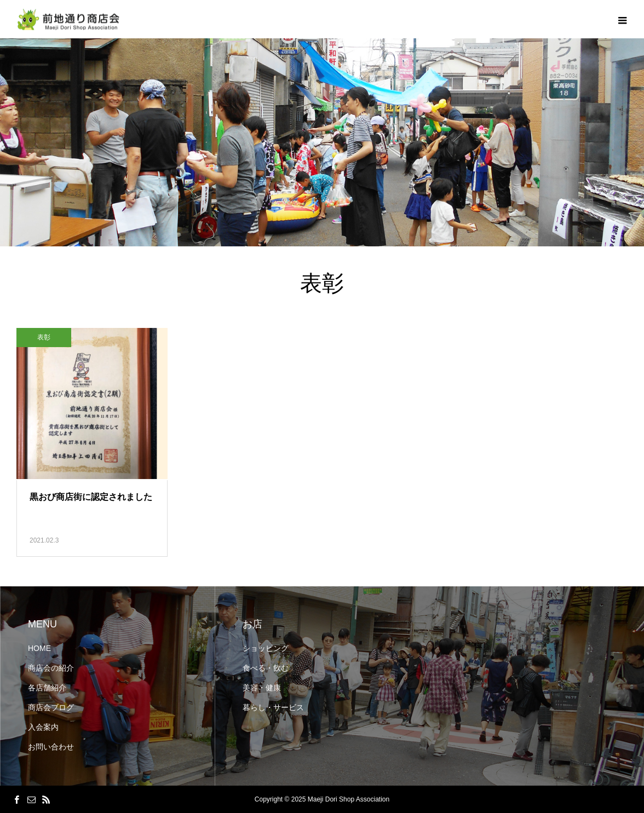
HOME (39, 648)
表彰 (44, 337)
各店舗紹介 (47, 688)
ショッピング (266, 648)
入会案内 (43, 727)
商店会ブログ (51, 707)
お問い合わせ (51, 747)
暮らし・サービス (273, 707)
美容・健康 (262, 688)
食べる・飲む (266, 668)
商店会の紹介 (51, 668)
